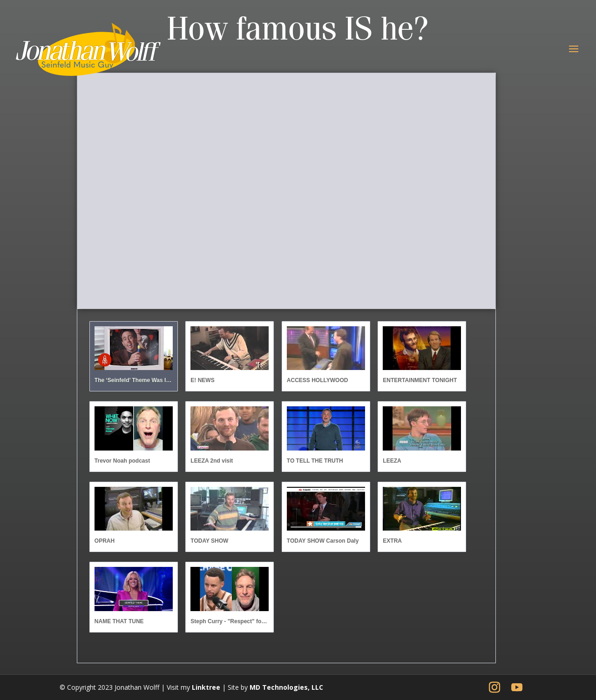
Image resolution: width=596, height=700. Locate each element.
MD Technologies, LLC (286, 687)
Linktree (206, 687)
